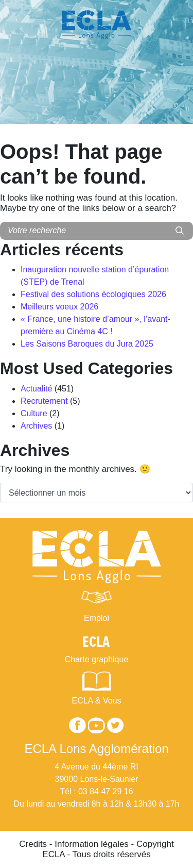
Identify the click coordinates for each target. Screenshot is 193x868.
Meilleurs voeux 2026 (59, 307)
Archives (36, 426)
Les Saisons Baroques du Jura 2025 (87, 344)
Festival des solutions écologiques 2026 (93, 294)
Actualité (36, 389)
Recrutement (44, 401)
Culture (34, 413)
